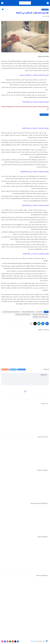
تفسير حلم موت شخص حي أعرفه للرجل (23, 314)
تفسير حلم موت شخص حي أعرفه (28, 312)
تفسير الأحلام (45, 9)
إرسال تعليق (44, 375)
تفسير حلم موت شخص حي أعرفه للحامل (40, 314)
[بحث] (2, 3)
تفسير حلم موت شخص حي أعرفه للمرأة (40, 317)
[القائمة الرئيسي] (48, 3)
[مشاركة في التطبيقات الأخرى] (31, 324)
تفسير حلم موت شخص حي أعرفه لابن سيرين (11, 312)
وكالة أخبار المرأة (34, 641)
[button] (43, 324)
